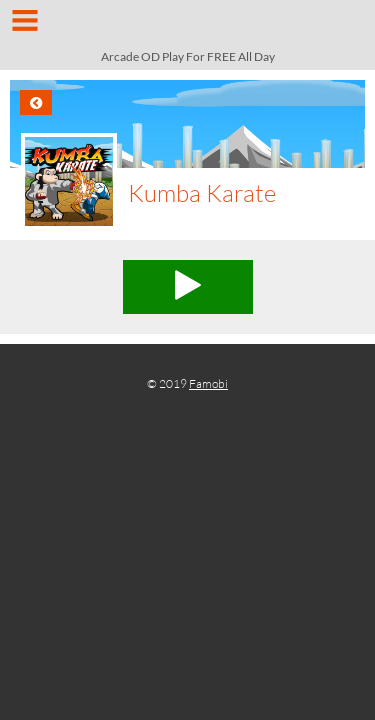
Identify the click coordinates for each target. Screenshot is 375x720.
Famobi (208, 383)
